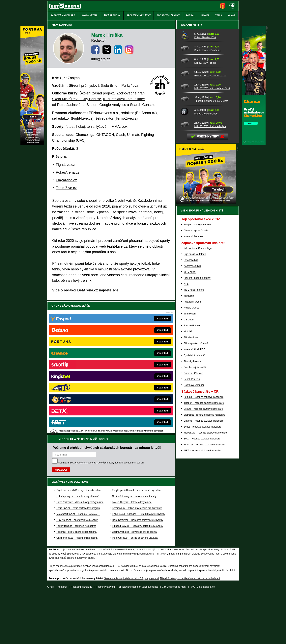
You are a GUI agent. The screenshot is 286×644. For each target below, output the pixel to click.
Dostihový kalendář (194, 524)
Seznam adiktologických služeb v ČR (124, 629)
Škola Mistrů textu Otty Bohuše (77, 99)
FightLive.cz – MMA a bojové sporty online (79, 357)
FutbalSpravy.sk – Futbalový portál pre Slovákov (138, 393)
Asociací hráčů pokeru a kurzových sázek (72, 609)
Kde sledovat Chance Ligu (198, 387)
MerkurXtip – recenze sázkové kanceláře (205, 571)
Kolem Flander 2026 (205, 176)
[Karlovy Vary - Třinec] (186, 199)
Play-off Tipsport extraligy (197, 416)
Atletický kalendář (193, 500)
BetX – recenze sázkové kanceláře (202, 577)
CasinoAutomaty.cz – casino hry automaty (134, 363)
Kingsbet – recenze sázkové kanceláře (204, 583)
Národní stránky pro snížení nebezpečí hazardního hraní (190, 629)
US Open (189, 458)
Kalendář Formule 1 (194, 375)
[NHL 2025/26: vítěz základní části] (186, 225)
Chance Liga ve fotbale (196, 369)
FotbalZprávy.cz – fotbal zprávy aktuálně (78, 363)
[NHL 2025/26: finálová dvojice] (186, 263)
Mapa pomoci (152, 629)
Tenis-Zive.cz (66, 188)
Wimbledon (190, 452)
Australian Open (192, 440)
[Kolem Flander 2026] (186, 174)
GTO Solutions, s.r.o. (204, 638)
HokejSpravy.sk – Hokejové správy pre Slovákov (138, 387)
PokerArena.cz (68, 172)
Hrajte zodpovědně (59, 617)
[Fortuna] (32, 144)
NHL (186, 422)
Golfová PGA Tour (193, 512)
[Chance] (254, 144)
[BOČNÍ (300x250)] (206, 341)
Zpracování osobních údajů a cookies (139, 638)
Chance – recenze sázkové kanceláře (204, 559)
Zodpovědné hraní (210, 605)
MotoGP (188, 470)
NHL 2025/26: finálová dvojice (210, 265)
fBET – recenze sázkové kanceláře (202, 589)
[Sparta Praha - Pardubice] (186, 187)
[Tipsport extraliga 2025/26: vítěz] (186, 237)
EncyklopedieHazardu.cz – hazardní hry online (137, 357)
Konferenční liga (192, 405)
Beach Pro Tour (192, 518)
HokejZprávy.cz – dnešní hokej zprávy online (80, 369)
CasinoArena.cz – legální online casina (77, 405)
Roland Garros (191, 446)
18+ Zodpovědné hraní (174, 638)
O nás (50, 638)
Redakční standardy (81, 638)
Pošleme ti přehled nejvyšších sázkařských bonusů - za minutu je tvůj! (107, 314)
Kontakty (62, 638)
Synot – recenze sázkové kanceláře (202, 565)
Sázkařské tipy (191, 163)
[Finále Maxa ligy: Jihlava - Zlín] (186, 212)
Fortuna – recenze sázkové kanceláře (204, 535)
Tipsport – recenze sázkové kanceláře (204, 541)
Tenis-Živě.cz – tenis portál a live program (78, 375)
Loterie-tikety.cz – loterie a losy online (132, 369)
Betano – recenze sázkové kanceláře (203, 547)
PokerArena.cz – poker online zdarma (76, 393)
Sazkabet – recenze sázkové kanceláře (204, 553)
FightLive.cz (65, 165)
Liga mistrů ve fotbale (195, 393)
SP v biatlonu (191, 476)
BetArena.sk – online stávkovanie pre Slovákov (137, 375)
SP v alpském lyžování (196, 482)
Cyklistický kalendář (194, 494)
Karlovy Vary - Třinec (205, 201)
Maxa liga (189, 434)
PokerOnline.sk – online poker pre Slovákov (135, 405)
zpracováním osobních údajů (88, 329)
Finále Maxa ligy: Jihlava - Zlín (210, 214)
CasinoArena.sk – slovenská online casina (134, 399)
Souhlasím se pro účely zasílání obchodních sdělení (101, 329)
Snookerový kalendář (195, 506)
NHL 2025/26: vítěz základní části (212, 227)
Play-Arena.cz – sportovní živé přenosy (77, 387)
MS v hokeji (190, 410)
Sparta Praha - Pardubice (208, 189)
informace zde (117, 621)
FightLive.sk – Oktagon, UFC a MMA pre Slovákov (139, 381)
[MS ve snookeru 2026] (186, 250)
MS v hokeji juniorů (194, 428)
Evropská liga (191, 399)
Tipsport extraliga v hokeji (197, 363)
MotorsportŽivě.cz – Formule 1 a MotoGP (78, 381)
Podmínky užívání (105, 638)
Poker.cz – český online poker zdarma (76, 399)
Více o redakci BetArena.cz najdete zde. (86, 290)
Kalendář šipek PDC (194, 488)
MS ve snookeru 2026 (206, 252)
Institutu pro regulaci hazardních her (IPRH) (144, 605)
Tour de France (192, 464)
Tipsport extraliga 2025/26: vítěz (211, 239)
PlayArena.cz (66, 180)
